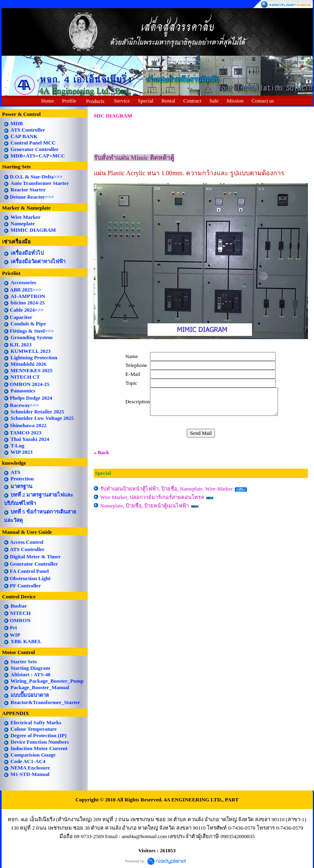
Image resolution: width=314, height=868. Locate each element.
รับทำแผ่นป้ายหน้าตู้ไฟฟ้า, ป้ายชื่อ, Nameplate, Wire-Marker (166, 489)
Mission (235, 101)
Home (48, 101)
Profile (69, 101)
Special (145, 101)
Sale (214, 101)
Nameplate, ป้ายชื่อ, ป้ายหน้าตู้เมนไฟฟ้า (144, 506)
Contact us (263, 101)
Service (122, 101)
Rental (169, 101)
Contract (193, 101)
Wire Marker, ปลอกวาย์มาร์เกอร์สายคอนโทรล (152, 497)
